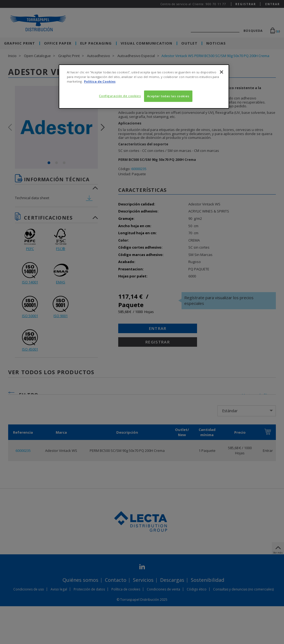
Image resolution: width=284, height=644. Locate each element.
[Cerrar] (221, 72)
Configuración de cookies (120, 96)
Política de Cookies (100, 81)
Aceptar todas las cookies (168, 96)
